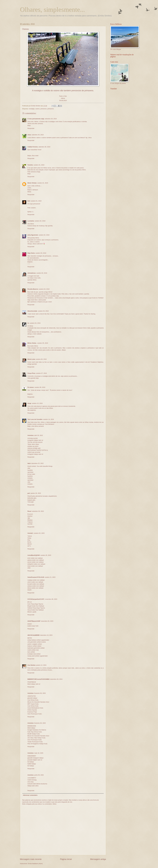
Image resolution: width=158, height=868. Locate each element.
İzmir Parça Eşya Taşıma (35, 604)
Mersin (30, 544)
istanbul (30, 516)
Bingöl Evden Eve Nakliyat (36, 606)
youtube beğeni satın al (35, 760)
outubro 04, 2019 (44, 289)
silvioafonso (32, 273)
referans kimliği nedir (34, 448)
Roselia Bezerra (33, 289)
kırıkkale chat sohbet (34, 654)
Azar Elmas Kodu (33, 700)
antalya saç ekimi (33, 446)
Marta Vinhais (32, 183)
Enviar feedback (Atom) (35, 864)
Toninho (30, 165)
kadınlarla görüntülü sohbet (36, 648)
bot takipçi (31, 762)
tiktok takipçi (31, 728)
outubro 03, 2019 (41, 253)
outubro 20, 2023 (46, 555)
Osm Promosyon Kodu (35, 714)
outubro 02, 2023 (39, 533)
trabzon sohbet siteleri (34, 646)
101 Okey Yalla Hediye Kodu (36, 738)
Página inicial (66, 859)
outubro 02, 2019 (40, 221)
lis (28, 323)
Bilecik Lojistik (32, 612)
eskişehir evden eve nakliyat (36, 564)
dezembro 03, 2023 (47, 621)
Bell (29, 201)
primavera (51, 109)
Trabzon (30, 522)
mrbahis (30, 478)
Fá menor (31, 387)
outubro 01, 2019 (39, 165)
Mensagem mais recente (31, 859)
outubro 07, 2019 (41, 373)
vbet (29, 468)
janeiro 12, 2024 (41, 665)
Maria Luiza (31, 359)
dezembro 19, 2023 (46, 635)
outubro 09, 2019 (40, 387)
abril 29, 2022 (39, 435)
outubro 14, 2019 (48, 419)
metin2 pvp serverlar (34, 452)
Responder (31, 128)
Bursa (29, 542)
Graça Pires (31, 373)
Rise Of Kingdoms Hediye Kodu (37, 744)
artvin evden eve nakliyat (35, 582)
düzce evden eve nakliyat (35, 588)
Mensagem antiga (98, 859)
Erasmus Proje (32, 712)
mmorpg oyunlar (33, 438)
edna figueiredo (33, 235)
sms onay (31, 782)
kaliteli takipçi (32, 764)
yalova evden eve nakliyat (36, 560)
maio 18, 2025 (39, 753)
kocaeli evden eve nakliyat (36, 584)
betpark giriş (31, 500)
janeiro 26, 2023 (36, 493)
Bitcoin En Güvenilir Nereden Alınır (38, 702)
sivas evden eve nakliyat (35, 566)
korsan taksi (31, 474)
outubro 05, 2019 (43, 343)
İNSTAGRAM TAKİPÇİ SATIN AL (38, 450)
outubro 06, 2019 (41, 359)
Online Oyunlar (32, 710)
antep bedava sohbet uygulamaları (38, 640)
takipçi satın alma (33, 786)
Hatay (29, 538)
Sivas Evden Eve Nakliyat (36, 610)
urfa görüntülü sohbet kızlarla (37, 642)
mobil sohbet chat (33, 650)
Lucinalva (31, 221)
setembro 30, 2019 (51, 119)
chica (29, 135)
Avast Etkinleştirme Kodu (35, 708)
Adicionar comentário (30, 795)
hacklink (30, 470)
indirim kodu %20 (33, 626)
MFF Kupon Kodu (33, 704)
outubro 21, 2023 (50, 577)
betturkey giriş (32, 498)
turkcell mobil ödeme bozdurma (37, 784)
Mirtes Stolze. (32, 343)
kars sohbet (31, 652)
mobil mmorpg (32, 780)
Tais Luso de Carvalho (35, 419)
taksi (29, 463)
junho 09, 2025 (39, 775)
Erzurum (30, 514)
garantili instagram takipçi (35, 758)
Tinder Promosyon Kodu (35, 742)
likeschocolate (32, 311)
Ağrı (29, 518)
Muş (29, 540)
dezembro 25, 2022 (37, 463)
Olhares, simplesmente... (52, 9)
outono (37, 109)
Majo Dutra (31, 253)
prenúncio (44, 109)
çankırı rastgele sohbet (35, 644)
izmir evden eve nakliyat (35, 558)
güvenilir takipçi (32, 698)
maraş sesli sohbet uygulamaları (38, 656)
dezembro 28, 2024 (56, 679)
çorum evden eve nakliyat (36, 562)
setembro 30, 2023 (38, 511)
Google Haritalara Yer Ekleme (37, 730)
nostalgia (32, 109)
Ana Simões (32, 665)
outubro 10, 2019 (37, 403)
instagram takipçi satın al (35, 440)
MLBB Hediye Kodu (34, 734)
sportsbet (30, 472)
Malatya (30, 520)
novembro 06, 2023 (51, 599)
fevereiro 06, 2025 (40, 693)
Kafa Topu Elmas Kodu (35, 732)
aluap (29, 403)
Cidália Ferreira (33, 147)
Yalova (30, 536)
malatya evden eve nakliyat (36, 580)
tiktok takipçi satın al (34, 684)
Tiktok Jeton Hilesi (33, 444)
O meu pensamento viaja (36, 119)
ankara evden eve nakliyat (36, 586)
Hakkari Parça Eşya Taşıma (36, 608)
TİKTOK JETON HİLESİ (35, 442)
